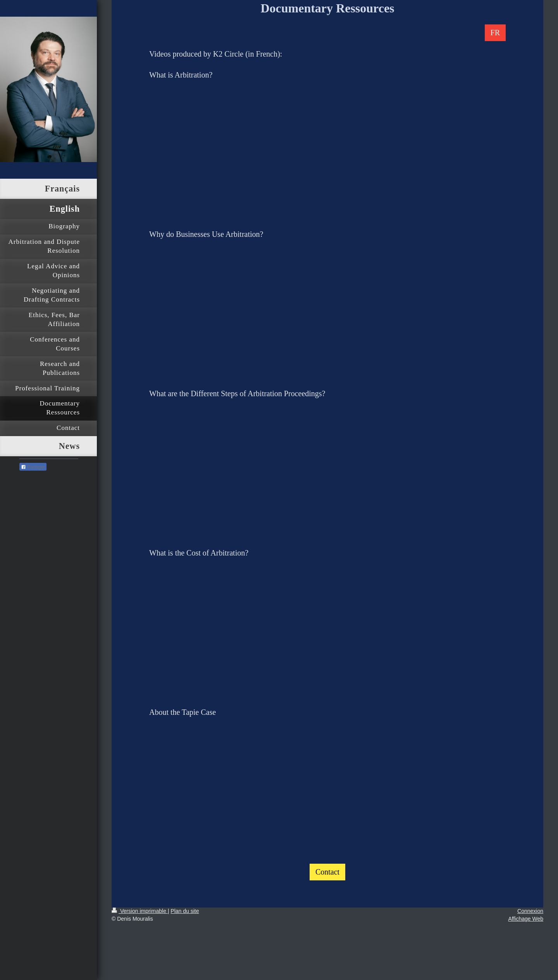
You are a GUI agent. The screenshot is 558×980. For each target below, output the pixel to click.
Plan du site (185, 911)
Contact (327, 872)
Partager (33, 467)
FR (495, 33)
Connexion (530, 911)
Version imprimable (140, 911)
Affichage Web (526, 919)
